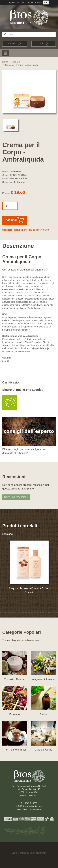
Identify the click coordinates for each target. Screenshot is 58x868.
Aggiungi (15, 220)
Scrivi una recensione (16, 497)
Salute (43, 714)
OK (46, 2)
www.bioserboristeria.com (29, 809)
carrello (15, 44)
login (44, 44)
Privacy (38, 2)
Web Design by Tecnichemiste (29, 853)
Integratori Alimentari (43, 679)
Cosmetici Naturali (15, 679)
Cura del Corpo (43, 750)
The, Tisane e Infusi (15, 750)
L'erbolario (15, 172)
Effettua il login (11, 449)
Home (5, 62)
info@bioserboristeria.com (29, 806)
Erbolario (16, 62)
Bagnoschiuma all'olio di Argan (29, 588)
